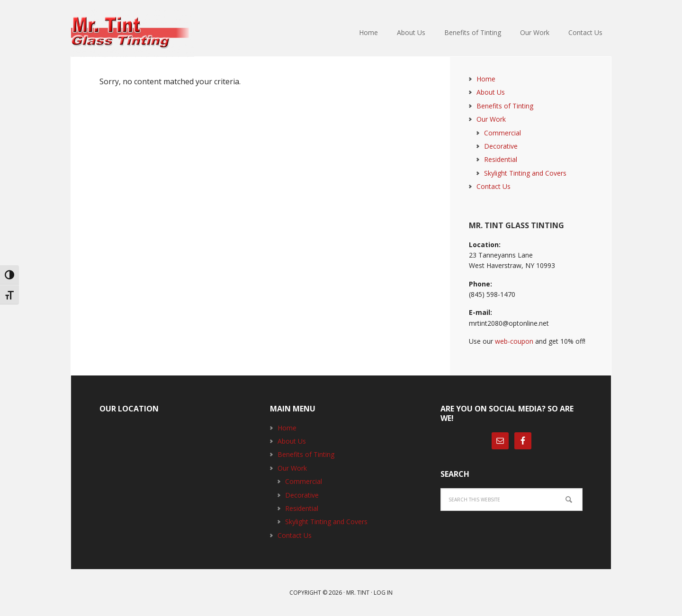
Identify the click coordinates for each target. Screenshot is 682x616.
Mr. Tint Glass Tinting (133, 33)
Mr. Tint (358, 593)
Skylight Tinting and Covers (525, 173)
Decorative (501, 146)
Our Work (491, 119)
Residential (501, 159)
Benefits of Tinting (505, 106)
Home (486, 79)
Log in (383, 593)
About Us (491, 92)
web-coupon (514, 341)
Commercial (503, 133)
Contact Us (494, 186)
